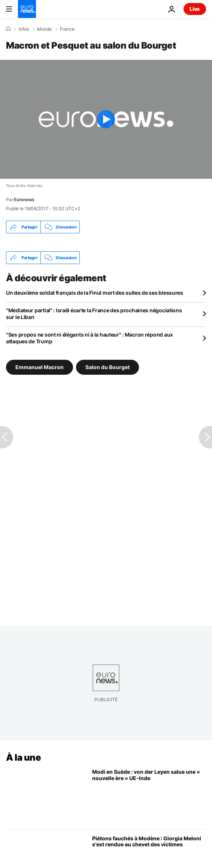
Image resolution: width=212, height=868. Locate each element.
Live (195, 9)
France (67, 29)
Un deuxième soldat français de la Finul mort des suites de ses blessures (95, 293)
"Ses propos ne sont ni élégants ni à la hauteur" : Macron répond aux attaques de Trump (90, 338)
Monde (44, 29)
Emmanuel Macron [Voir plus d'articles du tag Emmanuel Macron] (40, 367)
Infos (24, 29)
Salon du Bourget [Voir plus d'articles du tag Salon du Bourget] (107, 367)
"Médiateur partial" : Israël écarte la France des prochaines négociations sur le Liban (94, 314)
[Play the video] (106, 119)
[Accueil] (8, 29)
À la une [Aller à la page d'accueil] (23, 757)
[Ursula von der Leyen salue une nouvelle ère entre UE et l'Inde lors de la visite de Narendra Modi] (149, 796)
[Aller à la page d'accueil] (27, 9)
